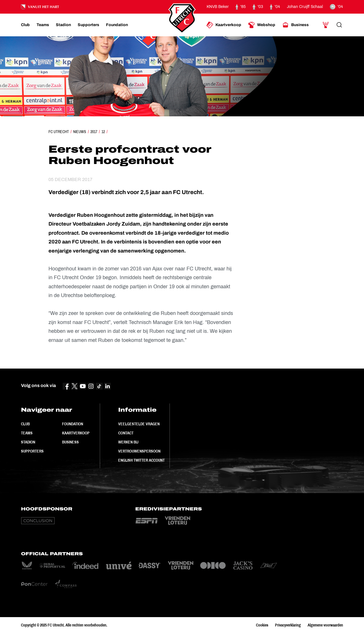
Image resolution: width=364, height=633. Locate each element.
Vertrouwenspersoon (139, 451)
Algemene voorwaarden (325, 625)
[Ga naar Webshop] (262, 25)
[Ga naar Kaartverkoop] (224, 25)
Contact (126, 433)
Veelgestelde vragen (139, 424)
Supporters (32, 451)
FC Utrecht (59, 132)
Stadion (28, 442)
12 (103, 132)
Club (25, 424)
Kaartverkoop (76, 433)
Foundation (73, 424)
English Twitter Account (141, 460)
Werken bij (128, 442)
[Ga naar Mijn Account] (326, 25)
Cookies (262, 625)
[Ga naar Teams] (43, 25)
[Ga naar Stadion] (63, 25)
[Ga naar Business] (295, 25)
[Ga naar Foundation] (117, 25)
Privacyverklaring (288, 625)
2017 (94, 132)
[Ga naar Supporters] (88, 25)
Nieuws (80, 132)
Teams (27, 433)
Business (70, 442)
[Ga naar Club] (25, 25)
